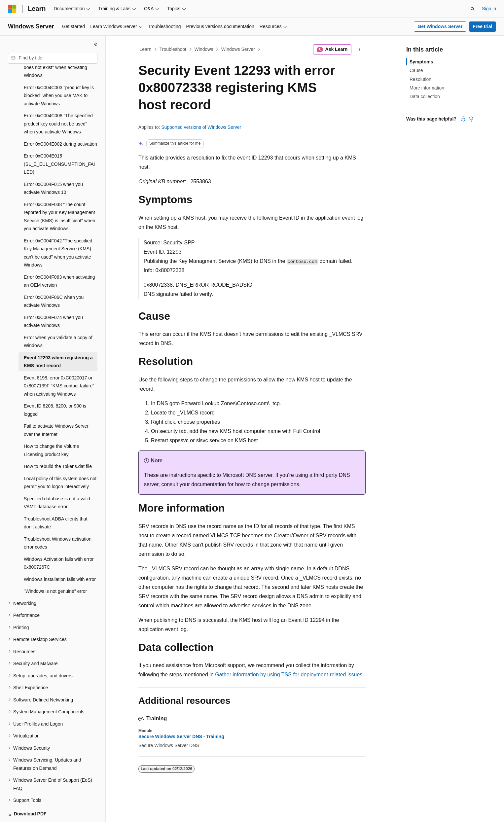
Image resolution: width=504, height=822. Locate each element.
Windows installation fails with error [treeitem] (60, 556)
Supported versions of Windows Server (201, 127)
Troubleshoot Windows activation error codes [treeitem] (58, 520)
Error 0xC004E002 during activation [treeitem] (60, 121)
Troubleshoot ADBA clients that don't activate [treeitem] (55, 500)
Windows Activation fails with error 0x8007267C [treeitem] (59, 540)
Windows (204, 49)
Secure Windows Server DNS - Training (181, 736)
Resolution (420, 79)
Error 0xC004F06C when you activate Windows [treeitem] (54, 279)
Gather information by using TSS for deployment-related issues (289, 675)
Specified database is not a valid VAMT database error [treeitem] (57, 480)
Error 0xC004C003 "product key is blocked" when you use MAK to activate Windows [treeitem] (59, 73)
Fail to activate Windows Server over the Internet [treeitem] (56, 407)
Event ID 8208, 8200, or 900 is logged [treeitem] (55, 387)
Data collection (425, 96)
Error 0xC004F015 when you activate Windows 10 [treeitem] (53, 166)
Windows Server (238, 49)
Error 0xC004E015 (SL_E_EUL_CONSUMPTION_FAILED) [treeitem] (59, 141)
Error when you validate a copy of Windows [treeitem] (58, 319)
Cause (416, 70)
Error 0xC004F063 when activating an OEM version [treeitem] (59, 258)
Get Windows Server (440, 26)
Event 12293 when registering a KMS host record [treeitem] (58, 339)
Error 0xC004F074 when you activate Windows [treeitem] (53, 299)
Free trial (482, 26)
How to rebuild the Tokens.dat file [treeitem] (58, 444)
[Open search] (473, 9)
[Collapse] (96, 44)
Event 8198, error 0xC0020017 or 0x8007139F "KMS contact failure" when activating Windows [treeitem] (59, 363)
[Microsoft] (12, 9)
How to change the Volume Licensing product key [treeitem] (51, 428)
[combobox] (53, 58)
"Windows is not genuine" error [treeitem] (55, 568)
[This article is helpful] (463, 119)
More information (427, 88)
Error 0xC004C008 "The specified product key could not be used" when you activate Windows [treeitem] (58, 101)
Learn (146, 49)
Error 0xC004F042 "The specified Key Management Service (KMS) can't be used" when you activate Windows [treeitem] (58, 230)
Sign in (489, 9)
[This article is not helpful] (471, 119)
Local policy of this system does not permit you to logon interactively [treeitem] (60, 460)
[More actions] (360, 50)
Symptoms (421, 62)
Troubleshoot (173, 49)
